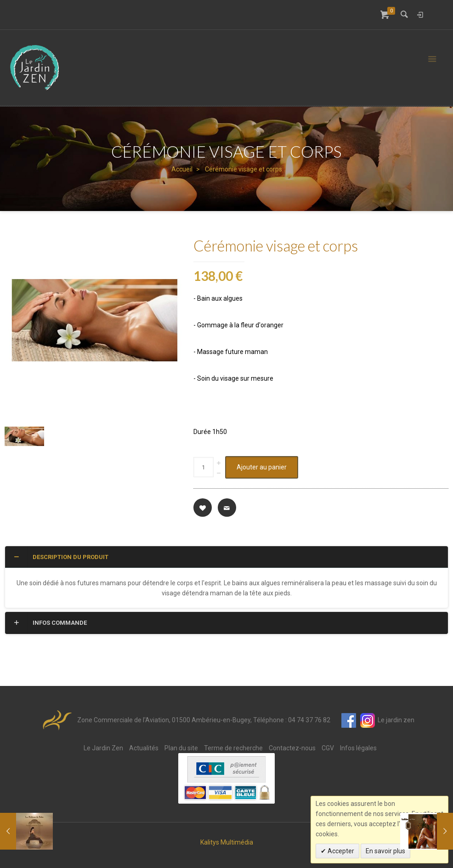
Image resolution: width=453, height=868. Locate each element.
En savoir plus (385, 851)
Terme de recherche (233, 748)
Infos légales (358, 748)
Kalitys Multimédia (227, 842)
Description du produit (60, 557)
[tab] (226, 557)
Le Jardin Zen (103, 748)
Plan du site (181, 748)
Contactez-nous (292, 748)
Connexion (420, 15)
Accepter (340, 851)
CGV (328, 748)
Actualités (144, 748)
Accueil (182, 169)
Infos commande (49, 622)
